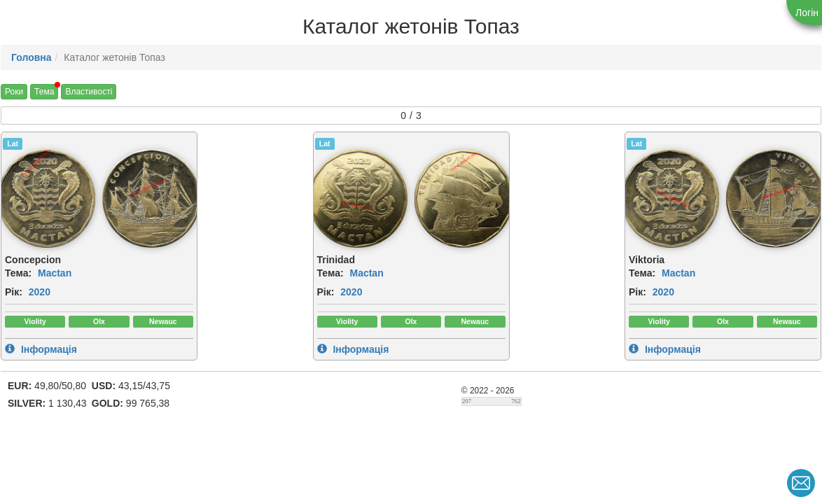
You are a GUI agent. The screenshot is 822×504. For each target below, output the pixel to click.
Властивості (89, 92)
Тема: (18, 273)
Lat (13, 143)
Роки (14, 92)
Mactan (55, 273)
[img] (151, 199)
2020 (40, 292)
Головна (32, 57)
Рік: (14, 292)
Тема (44, 92)
